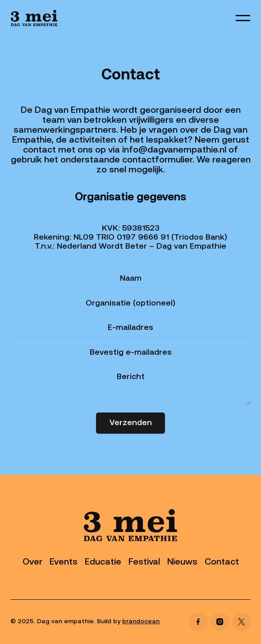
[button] (243, 18)
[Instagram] (220, 622)
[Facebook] (198, 622)
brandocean (141, 622)
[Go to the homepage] (131, 525)
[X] (242, 622)
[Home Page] (34, 18)
